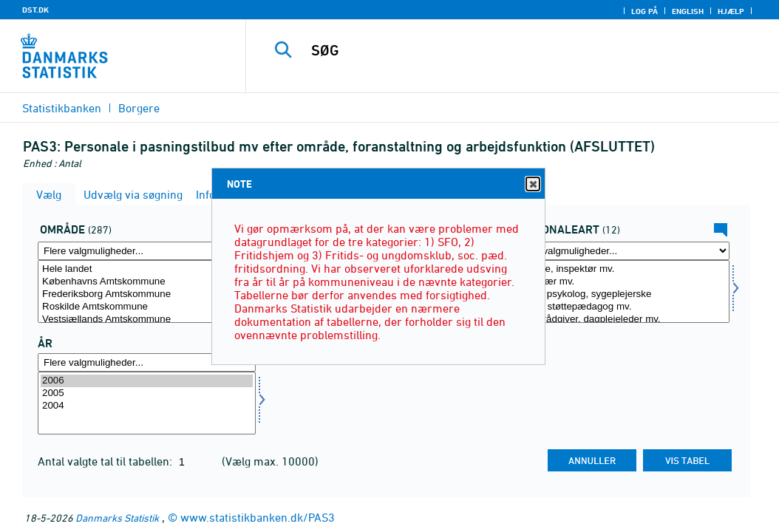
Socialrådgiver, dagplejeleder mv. (620, 320)
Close (532, 184)
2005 (147, 393)
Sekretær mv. (620, 282)
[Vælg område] (147, 291)
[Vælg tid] (147, 403)
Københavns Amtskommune (147, 282)
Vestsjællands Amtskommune (147, 320)
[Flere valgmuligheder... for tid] (147, 362)
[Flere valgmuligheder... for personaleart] (620, 251)
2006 (147, 381)
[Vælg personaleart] (620, 291)
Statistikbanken (62, 108)
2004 (147, 406)
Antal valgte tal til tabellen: (106, 461)
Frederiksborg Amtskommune (147, 294)
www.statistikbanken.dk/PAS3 (258, 517)
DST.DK (35, 10)
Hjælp (731, 11)
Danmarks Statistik (117, 518)
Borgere (139, 108)
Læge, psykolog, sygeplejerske (620, 294)
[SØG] (516, 50)
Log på (644, 11)
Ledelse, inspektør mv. (620, 269)
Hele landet (147, 269)
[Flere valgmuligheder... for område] (147, 251)
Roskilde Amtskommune (147, 307)
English (688, 11)
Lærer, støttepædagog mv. (620, 307)
